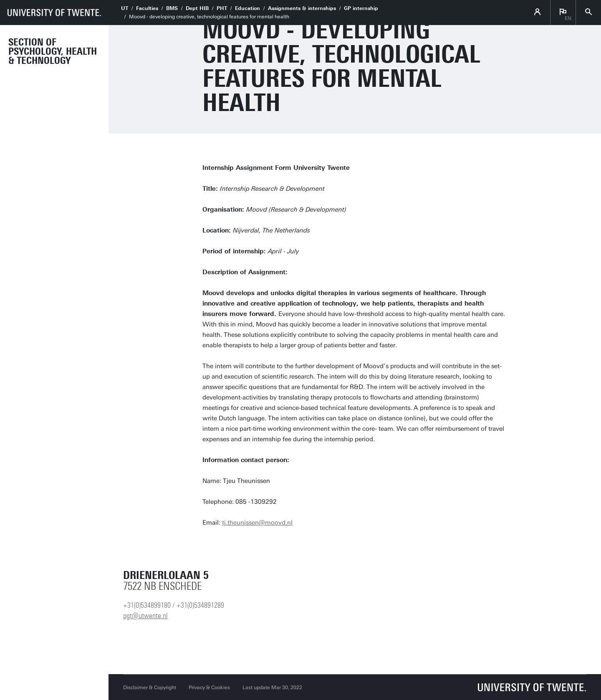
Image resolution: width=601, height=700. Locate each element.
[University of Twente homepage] (54, 13)
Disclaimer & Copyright (150, 687)
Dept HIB (197, 8)
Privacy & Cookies (209, 687)
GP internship (361, 8)
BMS (172, 8)
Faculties (147, 8)
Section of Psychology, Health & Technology (53, 51)
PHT (222, 8)
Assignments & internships (302, 8)
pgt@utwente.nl (145, 616)
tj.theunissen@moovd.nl (257, 523)
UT (125, 8)
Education (247, 8)
